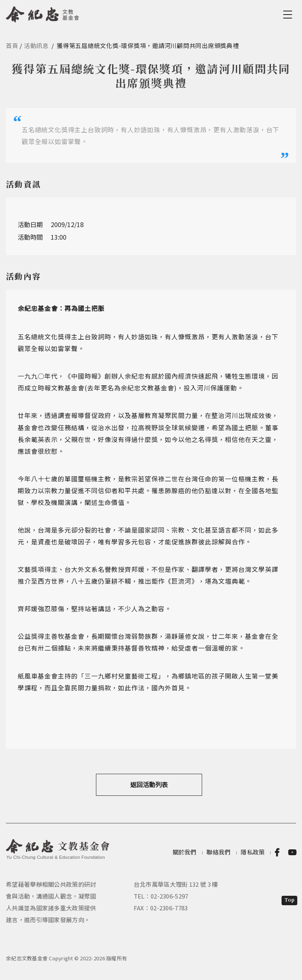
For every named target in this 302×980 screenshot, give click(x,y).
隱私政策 (253, 852)
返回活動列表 (149, 784)
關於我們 (185, 852)
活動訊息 (36, 45)
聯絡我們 (218, 852)
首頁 (12, 45)
